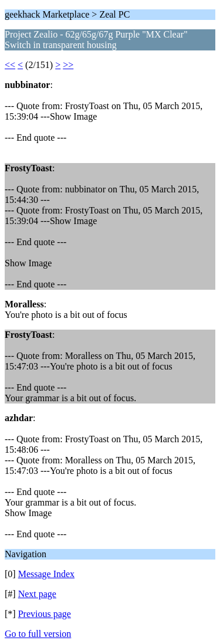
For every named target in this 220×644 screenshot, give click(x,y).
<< (10, 65)
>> (68, 65)
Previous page (45, 614)
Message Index (46, 574)
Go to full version (38, 634)
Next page (37, 594)
